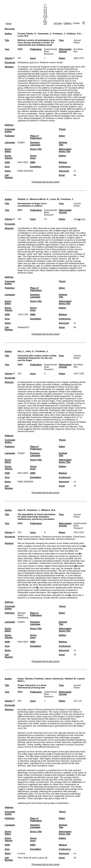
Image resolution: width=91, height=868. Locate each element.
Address (9, 125)
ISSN (7, 162)
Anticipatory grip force (28, 62)
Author (8, 34)
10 (46, 16)
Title (7, 40)
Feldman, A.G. (74, 34)
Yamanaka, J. (44, 34)
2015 (20, 365)
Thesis (62, 129)
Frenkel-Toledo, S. (27, 34)
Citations (68, 23)
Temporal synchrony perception (57, 537)
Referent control (48, 62)
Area (7, 167)
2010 (20, 692)
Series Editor (8, 150)
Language (10, 142)
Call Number (9, 176)
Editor (62, 136)
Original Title (63, 144)
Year (7, 49)
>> (45, 19)
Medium (63, 162)
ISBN (33, 162)
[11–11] (45, 22)
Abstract (9, 67)
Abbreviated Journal (65, 50)
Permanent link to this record (45, 182)
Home (9, 23)
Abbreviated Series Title (65, 150)
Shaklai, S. (23, 199)
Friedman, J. (59, 34)
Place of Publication (36, 137)
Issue (33, 58)
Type (61, 40)
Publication (36, 49)
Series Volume (9, 157)
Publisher (10, 136)
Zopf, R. (22, 510)
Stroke (60, 62)
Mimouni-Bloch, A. (39, 199)
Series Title (36, 149)
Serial (62, 175)
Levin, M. (55, 199)
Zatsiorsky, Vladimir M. (64, 679)
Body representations (28, 539)
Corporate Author (10, 130)
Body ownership (47, 539)
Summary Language (35, 144)
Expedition (36, 167)
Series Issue (33, 157)
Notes (8, 171)
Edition (62, 156)
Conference (65, 167)
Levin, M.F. (23, 36)
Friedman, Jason (43, 679)
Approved (64, 171)
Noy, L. (21, 351)
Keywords (10, 62)
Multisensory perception (29, 537)
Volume (9, 58)
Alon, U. (30, 351)
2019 (20, 49)
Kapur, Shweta (25, 679)
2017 (20, 210)
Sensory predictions (66, 539)
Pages (62, 58)
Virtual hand (79, 537)
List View (58, 23)
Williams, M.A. (49, 510)
